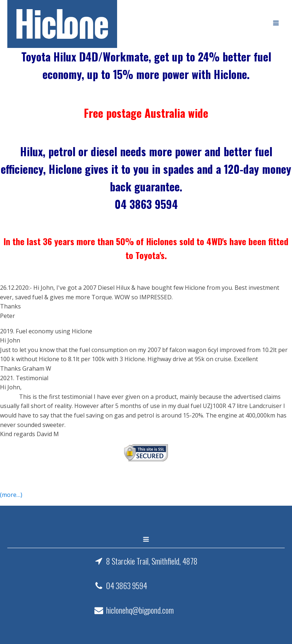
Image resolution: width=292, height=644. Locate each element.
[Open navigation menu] (276, 24)
